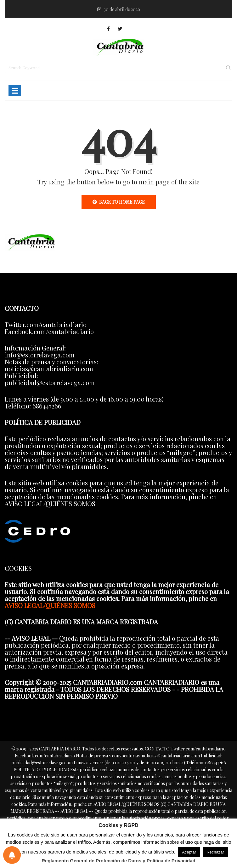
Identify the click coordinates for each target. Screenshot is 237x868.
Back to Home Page (119, 202)
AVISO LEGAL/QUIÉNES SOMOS (50, 605)
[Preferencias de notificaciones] (12, 855)
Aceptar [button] (189, 852)
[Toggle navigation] (15, 90)
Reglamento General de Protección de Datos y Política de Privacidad (118, 861)
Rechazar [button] (215, 852)
